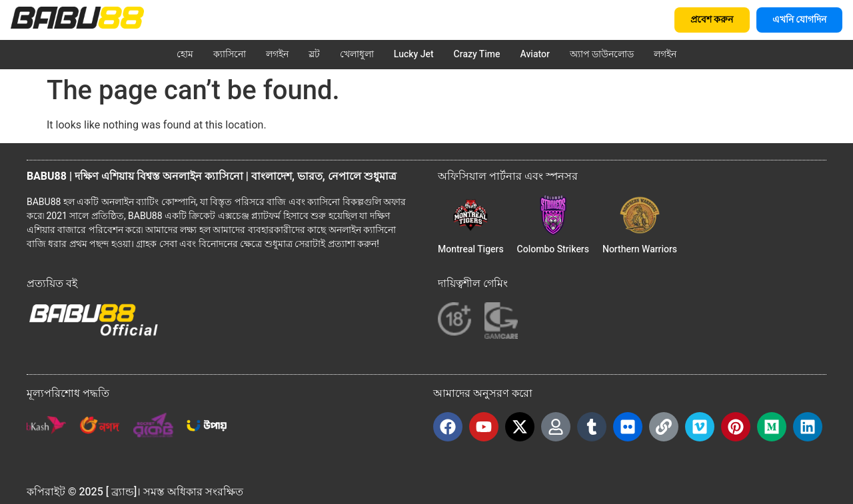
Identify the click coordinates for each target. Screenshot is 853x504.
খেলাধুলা (357, 54)
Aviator (535, 54)
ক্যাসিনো (230, 54)
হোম (185, 54)
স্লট (314, 54)
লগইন (277, 54)
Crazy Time (477, 54)
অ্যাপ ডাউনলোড (602, 54)
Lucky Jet (414, 54)
